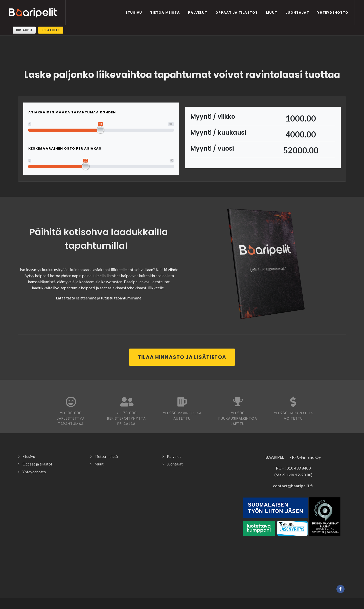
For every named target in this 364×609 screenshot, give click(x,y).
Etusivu (29, 447)
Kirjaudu (24, 30)
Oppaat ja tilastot (37, 454)
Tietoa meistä (106, 447)
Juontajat (175, 454)
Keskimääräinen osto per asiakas (65, 139)
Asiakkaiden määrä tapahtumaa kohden (72, 103)
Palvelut (174, 447)
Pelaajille (51, 30)
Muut (99, 454)
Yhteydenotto (34, 462)
